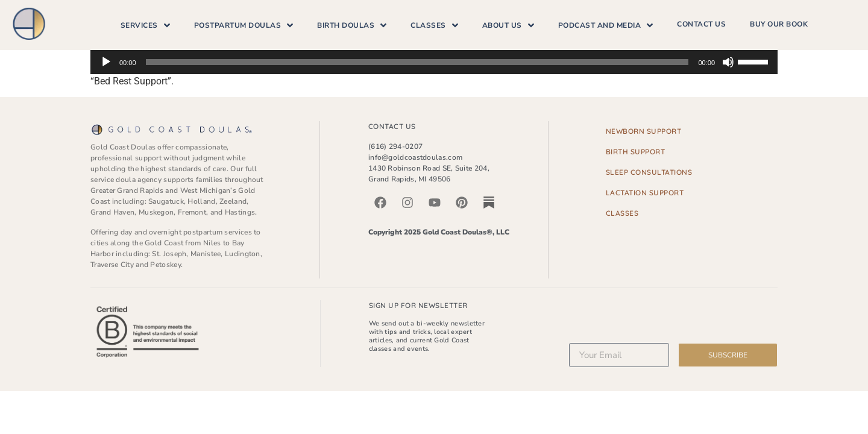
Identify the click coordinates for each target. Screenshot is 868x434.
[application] (434, 62)
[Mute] (728, 62)
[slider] (417, 62)
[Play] (106, 62)
